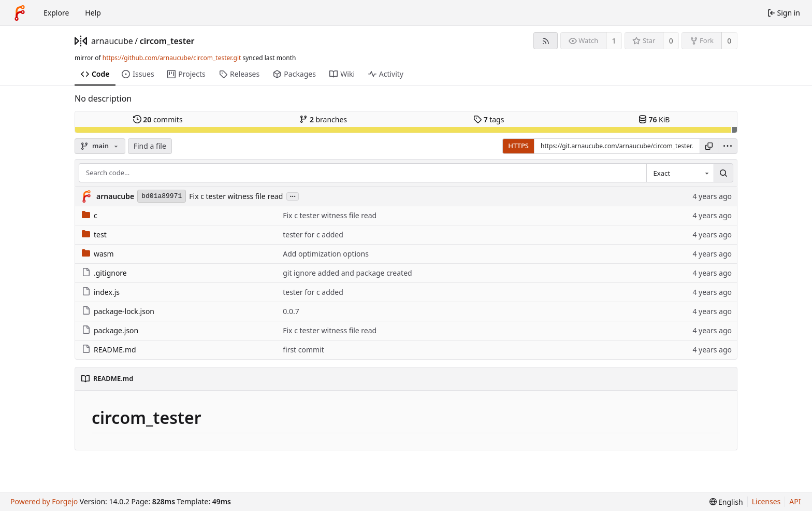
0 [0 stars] (671, 41)
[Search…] (723, 173)
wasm (98, 254)
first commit (303, 350)
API (795, 501)
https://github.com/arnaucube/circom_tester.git (172, 58)
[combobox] (680, 173)
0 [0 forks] (729, 41)
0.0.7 (291, 311)
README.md (109, 350)
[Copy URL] (709, 146)
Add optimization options (326, 254)
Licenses (766, 501)
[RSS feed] (546, 41)
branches (323, 119)
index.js (101, 292)
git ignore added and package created (347, 273)
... (293, 196)
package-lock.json (118, 311)
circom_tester (167, 41)
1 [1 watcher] (614, 41)
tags (489, 119)
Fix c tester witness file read (236, 196)
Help (93, 13)
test (94, 235)
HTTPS (518, 146)
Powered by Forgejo (44, 501)
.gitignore (104, 273)
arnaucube (112, 41)
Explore (56, 13)
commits (158, 119)
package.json (110, 330)
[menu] (728, 146)
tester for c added (313, 235)
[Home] (20, 13)
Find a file (150, 146)
